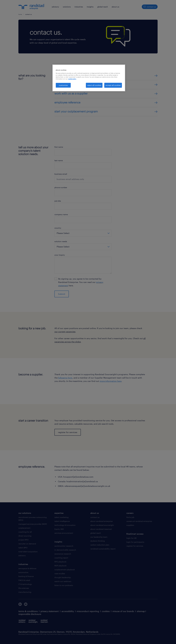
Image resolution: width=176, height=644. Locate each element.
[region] (89, 78)
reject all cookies (94, 85)
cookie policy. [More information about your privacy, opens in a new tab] (72, 79)
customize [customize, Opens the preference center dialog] (63, 85)
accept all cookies (113, 85)
